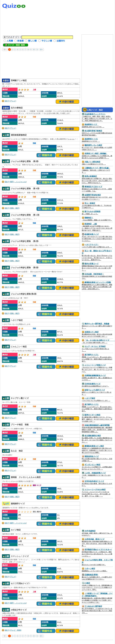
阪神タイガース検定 (92, 415)
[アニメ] (13, 101)
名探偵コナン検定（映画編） (96, 153)
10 (34, 49)
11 (37, 49)
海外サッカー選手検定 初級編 (97, 324)
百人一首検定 (90, 203)
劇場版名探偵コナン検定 (94, 446)
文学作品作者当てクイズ (94, 481)
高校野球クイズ (92, 124)
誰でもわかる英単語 (92, 211)
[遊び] (7, 101)
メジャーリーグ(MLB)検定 (95, 490)
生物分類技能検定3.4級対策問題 (97, 425)
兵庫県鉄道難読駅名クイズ (95, 375)
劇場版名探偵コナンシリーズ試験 (98, 282)
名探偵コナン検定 (92, 332)
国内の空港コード (92, 264)
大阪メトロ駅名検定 (92, 162)
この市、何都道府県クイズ (95, 473)
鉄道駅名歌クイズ (92, 234)
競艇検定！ (89, 218)
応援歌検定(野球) (91, 575)
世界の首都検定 (91, 176)
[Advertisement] (74, 18)
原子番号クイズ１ (92, 355)
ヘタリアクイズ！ (92, 245)
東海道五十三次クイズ (93, 187)
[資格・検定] (15, 208)
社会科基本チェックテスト (95, 114)
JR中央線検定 (90, 531)
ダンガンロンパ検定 (92, 465)
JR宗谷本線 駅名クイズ (94, 539)
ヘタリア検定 (90, 398)
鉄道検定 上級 (91, 224)
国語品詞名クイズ (92, 456)
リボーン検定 (90, 569)
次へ (42, 49)
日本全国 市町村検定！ (94, 274)
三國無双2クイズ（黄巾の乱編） (97, 168)
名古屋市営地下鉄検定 (93, 131)
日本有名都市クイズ (92, 384)
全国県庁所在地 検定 (93, 195)
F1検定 (87, 583)
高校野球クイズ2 (91, 139)
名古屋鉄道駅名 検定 (93, 436)
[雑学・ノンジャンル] (18, 182)
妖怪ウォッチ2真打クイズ (95, 390)
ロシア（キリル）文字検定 (95, 346)
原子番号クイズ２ (92, 404)
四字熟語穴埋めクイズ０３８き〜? (98, 550)
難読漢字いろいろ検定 (93, 145)
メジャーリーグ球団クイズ (95, 365)
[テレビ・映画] (15, 630)
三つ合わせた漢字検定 (93, 606)
